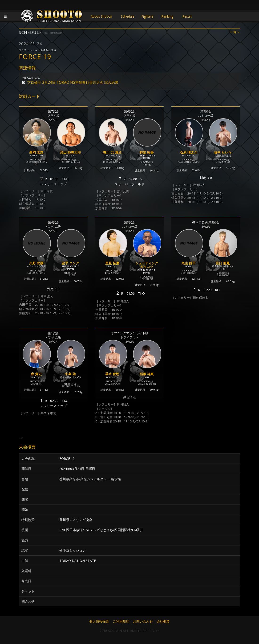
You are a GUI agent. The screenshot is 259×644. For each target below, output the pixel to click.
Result (187, 16)
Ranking (167, 16)
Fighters (147, 16)
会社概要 (163, 621)
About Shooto (101, 16)
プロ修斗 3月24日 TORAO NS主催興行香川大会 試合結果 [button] (73, 82)
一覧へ (235, 32)
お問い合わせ (143, 621)
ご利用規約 (121, 621)
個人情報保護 (99, 621)
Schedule (128, 16)
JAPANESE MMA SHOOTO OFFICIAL (52, 17)
